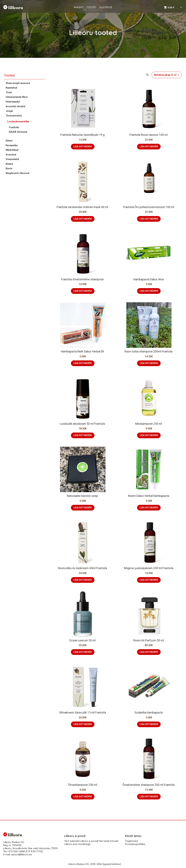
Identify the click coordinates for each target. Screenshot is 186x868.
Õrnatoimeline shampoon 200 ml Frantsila (149, 785)
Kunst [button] (9, 168)
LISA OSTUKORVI (83, 147)
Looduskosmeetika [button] (18, 121)
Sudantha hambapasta (149, 713)
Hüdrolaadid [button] (13, 102)
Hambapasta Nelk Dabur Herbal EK (83, 351)
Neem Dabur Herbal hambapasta (149, 496)
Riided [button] (9, 164)
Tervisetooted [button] (14, 116)
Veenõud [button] (11, 155)
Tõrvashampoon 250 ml (83, 785)
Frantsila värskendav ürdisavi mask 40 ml (83, 207)
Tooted (9, 75)
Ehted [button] (9, 141)
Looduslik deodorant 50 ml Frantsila (83, 424)
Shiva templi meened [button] (18, 83)
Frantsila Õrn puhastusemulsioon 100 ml (149, 207)
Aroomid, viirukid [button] (15, 106)
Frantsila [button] (14, 127)
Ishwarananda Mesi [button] (17, 97)
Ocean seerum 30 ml (83, 640)
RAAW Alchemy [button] (18, 132)
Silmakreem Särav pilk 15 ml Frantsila (83, 713)
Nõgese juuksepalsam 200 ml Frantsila (149, 568)
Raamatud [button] (11, 88)
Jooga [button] (9, 111)
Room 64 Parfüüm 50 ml (149, 640)
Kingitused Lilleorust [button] (18, 173)
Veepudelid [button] (12, 159)
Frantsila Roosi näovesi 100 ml (149, 135)
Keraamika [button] (12, 145)
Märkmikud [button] (12, 150)
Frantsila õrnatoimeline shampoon (83, 279)
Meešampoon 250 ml (149, 424)
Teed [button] (9, 92)
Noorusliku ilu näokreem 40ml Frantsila (83, 568)
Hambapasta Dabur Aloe (149, 279)
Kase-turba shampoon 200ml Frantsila (149, 351)
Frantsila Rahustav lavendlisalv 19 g (83, 135)
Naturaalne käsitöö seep (83, 496)
